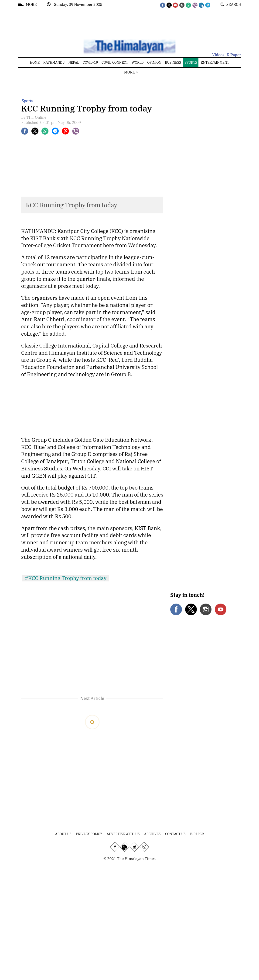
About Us (63, 834)
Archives (152, 834)
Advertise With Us (123, 834)
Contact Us (175, 834)
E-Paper (234, 55)
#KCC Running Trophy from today (66, 578)
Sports (27, 101)
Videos (218, 55)
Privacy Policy (89, 834)
